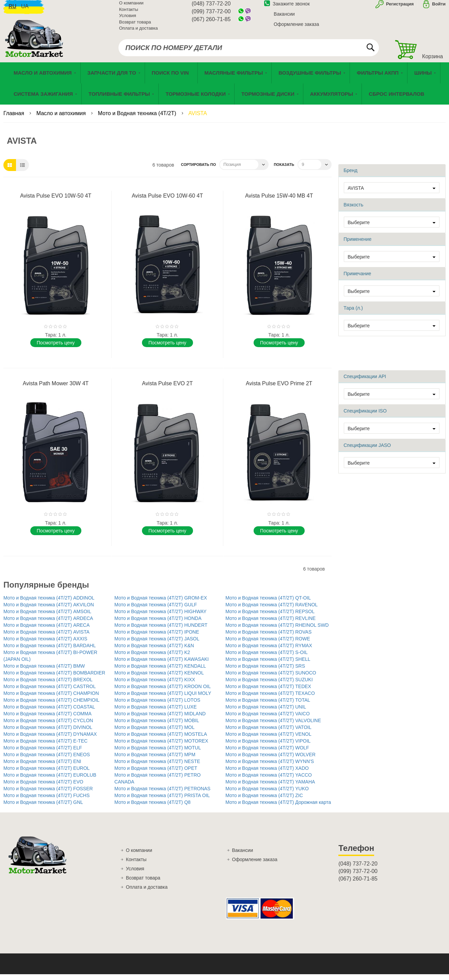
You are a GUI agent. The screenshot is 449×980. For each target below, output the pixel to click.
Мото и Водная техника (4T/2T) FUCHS (46, 801)
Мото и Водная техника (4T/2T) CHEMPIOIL (51, 706)
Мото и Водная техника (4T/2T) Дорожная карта (278, 808)
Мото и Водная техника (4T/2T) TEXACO (270, 699)
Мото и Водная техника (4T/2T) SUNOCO (271, 679)
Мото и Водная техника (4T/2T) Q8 (153, 808)
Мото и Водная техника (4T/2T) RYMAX (269, 651)
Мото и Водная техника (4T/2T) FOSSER (48, 794)
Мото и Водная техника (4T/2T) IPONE (157, 638)
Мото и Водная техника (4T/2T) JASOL (157, 644)
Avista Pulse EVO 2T (167, 389)
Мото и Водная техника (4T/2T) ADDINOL (49, 604)
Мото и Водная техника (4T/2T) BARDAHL (50, 651)
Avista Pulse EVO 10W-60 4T (167, 201)
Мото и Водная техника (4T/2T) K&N (154, 651)
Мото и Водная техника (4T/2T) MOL (154, 733)
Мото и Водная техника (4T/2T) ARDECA (48, 624)
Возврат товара (135, 26)
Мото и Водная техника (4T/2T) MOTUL (158, 753)
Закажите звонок (287, 8)
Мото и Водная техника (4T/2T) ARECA (46, 631)
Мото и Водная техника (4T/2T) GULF (156, 610)
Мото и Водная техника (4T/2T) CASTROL (50, 692)
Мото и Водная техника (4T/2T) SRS (265, 672)
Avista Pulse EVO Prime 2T (279, 389)
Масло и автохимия (62, 119)
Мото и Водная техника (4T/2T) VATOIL (268, 733)
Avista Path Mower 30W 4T (56, 389)
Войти (439, 8)
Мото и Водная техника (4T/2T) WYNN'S (270, 767)
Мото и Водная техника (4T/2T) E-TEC (45, 747)
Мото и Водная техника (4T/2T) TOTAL (268, 706)
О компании (131, 7)
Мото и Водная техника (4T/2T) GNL (43, 808)
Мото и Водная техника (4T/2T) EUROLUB (50, 781)
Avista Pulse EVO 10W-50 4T (56, 201)
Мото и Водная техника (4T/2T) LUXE (156, 713)
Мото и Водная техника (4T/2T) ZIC (264, 801)
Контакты (129, 13)
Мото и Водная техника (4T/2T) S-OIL (267, 658)
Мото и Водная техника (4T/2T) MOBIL (157, 726)
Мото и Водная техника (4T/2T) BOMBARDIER (54, 679)
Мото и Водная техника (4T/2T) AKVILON (49, 610)
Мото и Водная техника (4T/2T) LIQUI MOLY (163, 699)
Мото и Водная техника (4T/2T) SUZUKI (269, 685)
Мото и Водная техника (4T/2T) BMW (44, 672)
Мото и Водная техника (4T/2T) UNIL (266, 713)
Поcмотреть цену (56, 348)
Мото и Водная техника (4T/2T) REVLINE (270, 624)
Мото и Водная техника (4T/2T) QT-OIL (268, 604)
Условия (128, 20)
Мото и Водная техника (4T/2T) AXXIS (45, 644)
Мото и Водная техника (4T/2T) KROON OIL (163, 692)
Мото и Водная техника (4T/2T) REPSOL (270, 617)
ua (25, 10)
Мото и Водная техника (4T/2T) (138, 119)
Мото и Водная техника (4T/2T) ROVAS (268, 638)
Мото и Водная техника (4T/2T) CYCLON (48, 726)
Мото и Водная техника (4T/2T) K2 (152, 658)
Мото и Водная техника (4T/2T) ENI (42, 767)
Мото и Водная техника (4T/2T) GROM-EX (161, 604)
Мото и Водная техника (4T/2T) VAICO (268, 719)
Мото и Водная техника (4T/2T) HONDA (158, 624)
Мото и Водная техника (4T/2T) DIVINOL (48, 733)
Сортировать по (198, 170)
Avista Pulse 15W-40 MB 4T (279, 201)
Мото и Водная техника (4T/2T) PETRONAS (162, 794)
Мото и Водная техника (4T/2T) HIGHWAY (160, 617)
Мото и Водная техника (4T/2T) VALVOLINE (273, 726)
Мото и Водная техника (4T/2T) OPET (156, 774)
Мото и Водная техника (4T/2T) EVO (43, 788)
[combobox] (249, 52)
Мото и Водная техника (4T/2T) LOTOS (157, 706)
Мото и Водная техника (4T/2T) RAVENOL (271, 610)
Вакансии (284, 18)
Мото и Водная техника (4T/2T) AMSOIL (47, 617)
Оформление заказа (296, 28)
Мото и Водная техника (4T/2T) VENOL (268, 740)
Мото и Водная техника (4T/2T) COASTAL (49, 713)
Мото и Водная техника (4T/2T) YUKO (267, 794)
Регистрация (399, 8)
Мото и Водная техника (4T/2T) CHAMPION (51, 699)
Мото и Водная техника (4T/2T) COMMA (47, 719)
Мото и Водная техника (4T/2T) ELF (43, 753)
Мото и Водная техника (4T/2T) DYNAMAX (50, 740)
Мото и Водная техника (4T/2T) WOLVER (270, 760)
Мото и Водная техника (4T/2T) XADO (267, 774)
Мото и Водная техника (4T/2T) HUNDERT (161, 631)
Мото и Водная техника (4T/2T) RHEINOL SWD (277, 631)
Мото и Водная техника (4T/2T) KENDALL (160, 672)
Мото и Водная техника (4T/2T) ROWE (268, 644)
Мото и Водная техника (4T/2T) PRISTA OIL (162, 801)
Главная (14, 119)
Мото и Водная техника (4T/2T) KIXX (155, 685)
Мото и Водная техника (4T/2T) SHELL (268, 665)
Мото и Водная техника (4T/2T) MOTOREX (161, 747)
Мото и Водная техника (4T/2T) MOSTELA (161, 740)
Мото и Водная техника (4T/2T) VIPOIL (268, 747)
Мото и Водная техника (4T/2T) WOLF (267, 753)
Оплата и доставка (139, 32)
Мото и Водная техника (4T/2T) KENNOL (159, 679)
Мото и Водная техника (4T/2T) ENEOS (47, 760)
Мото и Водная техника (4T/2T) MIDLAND (160, 719)
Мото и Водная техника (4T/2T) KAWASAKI (162, 665)
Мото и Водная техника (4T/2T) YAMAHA (270, 788)
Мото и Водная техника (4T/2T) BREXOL (48, 685)
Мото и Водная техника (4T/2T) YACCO (269, 781)
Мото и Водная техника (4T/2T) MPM (155, 760)
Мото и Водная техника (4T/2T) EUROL (46, 774)
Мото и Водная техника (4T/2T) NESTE (157, 767)
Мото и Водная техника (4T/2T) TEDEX (268, 692)
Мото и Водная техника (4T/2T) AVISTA (46, 638)
